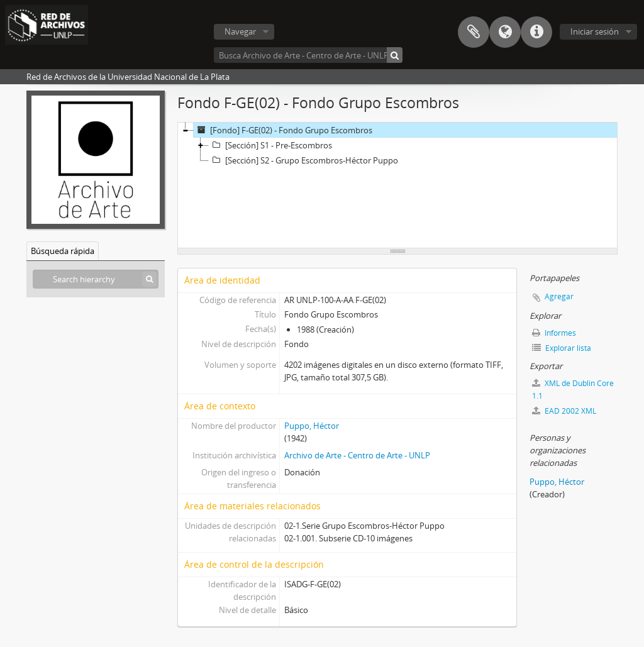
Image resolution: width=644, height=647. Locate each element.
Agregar (559, 296)
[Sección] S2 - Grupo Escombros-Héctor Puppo (303, 160)
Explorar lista (562, 348)
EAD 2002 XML (564, 411)
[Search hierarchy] (96, 279)
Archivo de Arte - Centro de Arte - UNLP (357, 455)
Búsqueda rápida (63, 251)
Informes (554, 333)
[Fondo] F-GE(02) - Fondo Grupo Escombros (283, 130)
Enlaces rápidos (536, 32)
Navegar (240, 31)
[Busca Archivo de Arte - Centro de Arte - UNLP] (308, 55)
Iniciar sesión (595, 31)
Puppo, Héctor (312, 426)
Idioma (505, 32)
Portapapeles (474, 32)
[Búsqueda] (395, 55)
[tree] (397, 185)
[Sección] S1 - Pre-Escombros (270, 145)
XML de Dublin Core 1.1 (573, 390)
